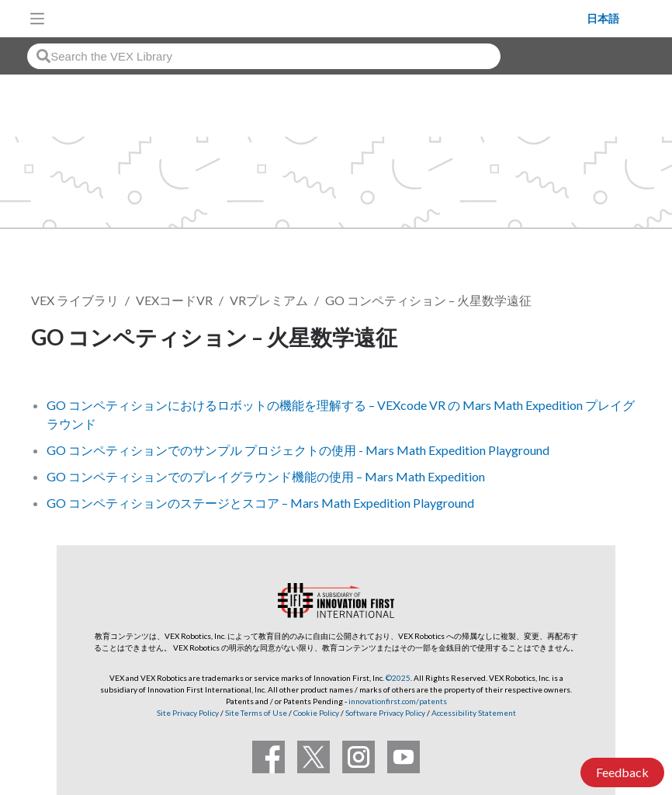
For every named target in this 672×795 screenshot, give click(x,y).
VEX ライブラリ (75, 300)
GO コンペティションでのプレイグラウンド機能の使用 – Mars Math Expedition (266, 476)
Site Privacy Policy (188, 713)
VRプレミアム (269, 300)
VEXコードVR (174, 300)
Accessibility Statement (474, 713)
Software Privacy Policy (385, 713)
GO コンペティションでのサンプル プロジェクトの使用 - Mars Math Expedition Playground (298, 450)
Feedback (622, 772)
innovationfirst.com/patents (398, 701)
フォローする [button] (587, 340)
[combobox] (264, 56)
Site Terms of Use (255, 713)
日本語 (603, 19)
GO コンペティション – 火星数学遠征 (428, 300)
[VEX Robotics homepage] (320, 18)
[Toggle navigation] (37, 19)
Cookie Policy (316, 713)
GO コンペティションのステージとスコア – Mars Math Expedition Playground (260, 503)
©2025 (398, 678)
